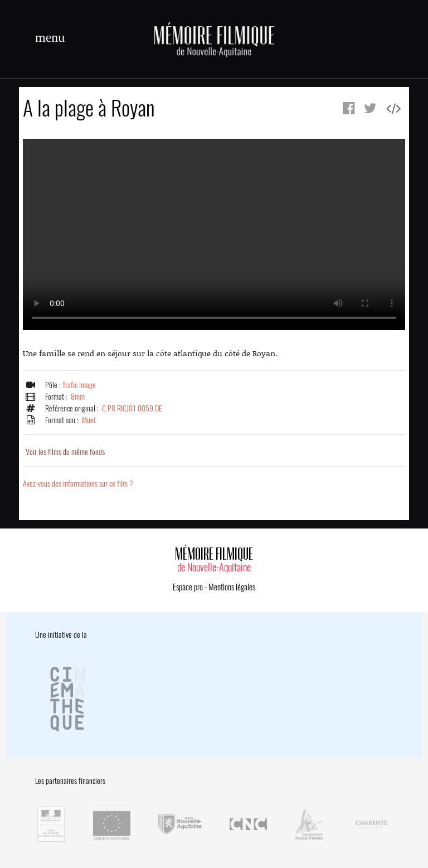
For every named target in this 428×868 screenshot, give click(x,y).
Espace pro (188, 587)
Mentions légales (232, 587)
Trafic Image (79, 385)
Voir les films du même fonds (65, 452)
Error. (214, 234)
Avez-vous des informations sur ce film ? (78, 484)
